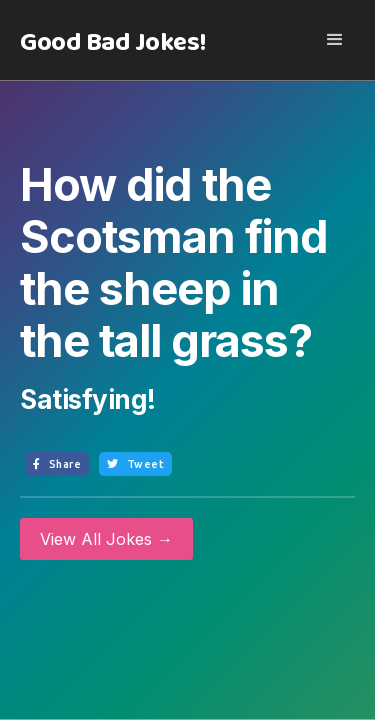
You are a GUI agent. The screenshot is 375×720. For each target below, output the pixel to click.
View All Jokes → (106, 539)
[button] (335, 40)
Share (57, 464)
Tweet (135, 464)
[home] (108, 43)
